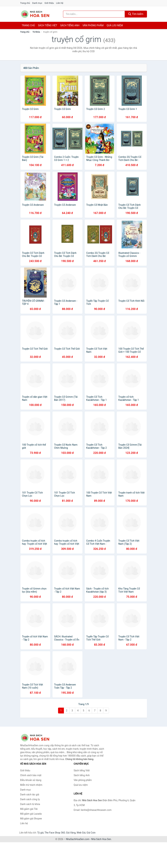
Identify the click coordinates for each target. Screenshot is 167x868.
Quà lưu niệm (115, 25)
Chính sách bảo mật (31, 775)
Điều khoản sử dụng (31, 780)
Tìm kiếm (136, 14)
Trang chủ (25, 3)
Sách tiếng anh (70, 25)
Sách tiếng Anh (82, 775)
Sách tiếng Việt (82, 770)
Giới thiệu (49, 3)
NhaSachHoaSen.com (78, 839)
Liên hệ (60, 3)
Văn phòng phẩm (93, 25)
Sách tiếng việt (48, 25)
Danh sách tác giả (30, 795)
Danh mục (37, 3)
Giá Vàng (71, 833)
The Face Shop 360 (55, 833)
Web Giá (81, 833)
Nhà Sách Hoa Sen (101, 839)
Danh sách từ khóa (30, 804)
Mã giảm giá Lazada (31, 814)
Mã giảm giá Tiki (29, 809)
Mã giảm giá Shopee (31, 819)
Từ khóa (36, 32)
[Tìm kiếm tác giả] (94, 14)
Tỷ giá (40, 833)
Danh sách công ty (30, 799)
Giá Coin (91, 833)
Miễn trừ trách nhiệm (31, 785)
